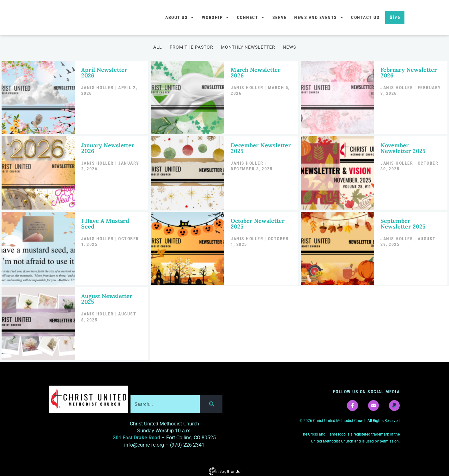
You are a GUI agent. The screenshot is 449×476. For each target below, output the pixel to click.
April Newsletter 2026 (104, 72)
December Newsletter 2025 (261, 147)
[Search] (211, 402)
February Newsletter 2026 (409, 72)
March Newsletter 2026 (256, 72)
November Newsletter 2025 (403, 147)
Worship (216, 17)
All (158, 47)
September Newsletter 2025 (403, 222)
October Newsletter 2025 (258, 222)
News (289, 47)
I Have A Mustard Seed (105, 222)
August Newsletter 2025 (107, 296)
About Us (180, 17)
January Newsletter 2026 (108, 147)
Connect (251, 17)
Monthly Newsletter (248, 47)
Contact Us (365, 17)
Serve (280, 17)
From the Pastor (191, 47)
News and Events (319, 17)
